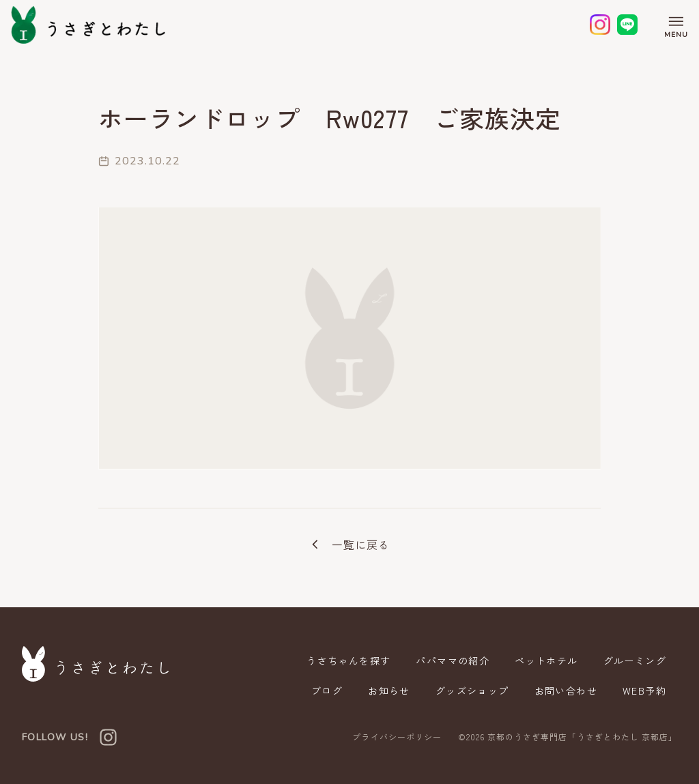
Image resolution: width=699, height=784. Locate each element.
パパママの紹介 (453, 660)
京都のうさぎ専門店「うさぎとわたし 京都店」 (582, 737)
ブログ (327, 691)
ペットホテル (546, 660)
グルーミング (635, 660)
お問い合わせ (566, 691)
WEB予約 (644, 691)
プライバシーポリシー (397, 737)
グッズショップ (472, 691)
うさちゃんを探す (348, 660)
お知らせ (389, 691)
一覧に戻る (349, 545)
